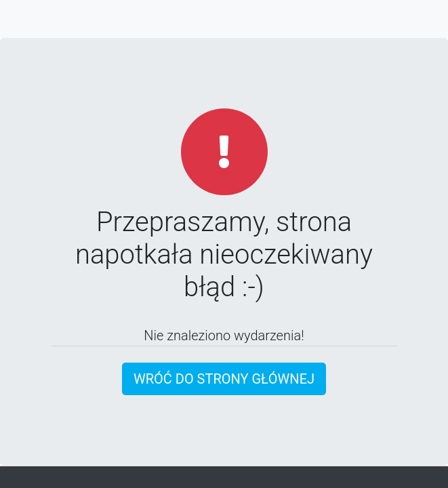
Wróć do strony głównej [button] (224, 379)
